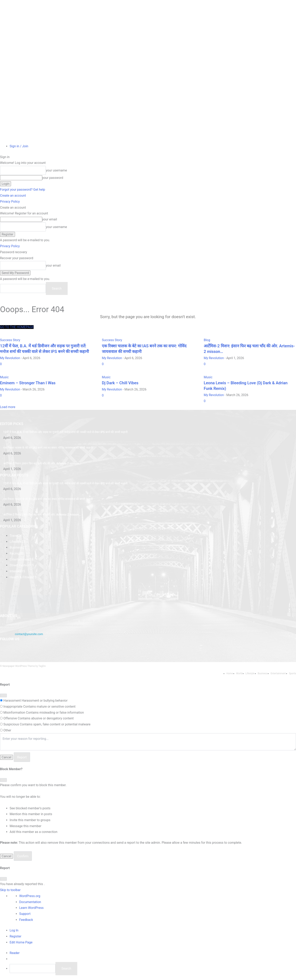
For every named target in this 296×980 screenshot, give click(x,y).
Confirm (23, 856)
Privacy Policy (10, 202)
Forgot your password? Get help (23, 190)
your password (53, 178)
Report (22, 757)
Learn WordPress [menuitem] (31, 908)
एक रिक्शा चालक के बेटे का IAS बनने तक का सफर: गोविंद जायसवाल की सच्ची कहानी (48, 448)
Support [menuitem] (25, 914)
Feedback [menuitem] (26, 920)
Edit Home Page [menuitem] (21, 942)
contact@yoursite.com (29, 634)
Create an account (13, 196)
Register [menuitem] (16, 936)
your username (56, 170)
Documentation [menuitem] (30, 902)
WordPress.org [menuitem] (30, 896)
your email (50, 219)
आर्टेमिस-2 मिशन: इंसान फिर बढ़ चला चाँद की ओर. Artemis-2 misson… (42, 463)
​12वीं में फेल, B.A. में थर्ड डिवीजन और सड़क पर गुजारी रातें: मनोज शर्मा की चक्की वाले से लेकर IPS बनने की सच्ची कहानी (65, 432)
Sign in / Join (19, 146)
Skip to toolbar (10, 890)
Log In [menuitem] (14, 930)
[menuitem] (15, 953)
